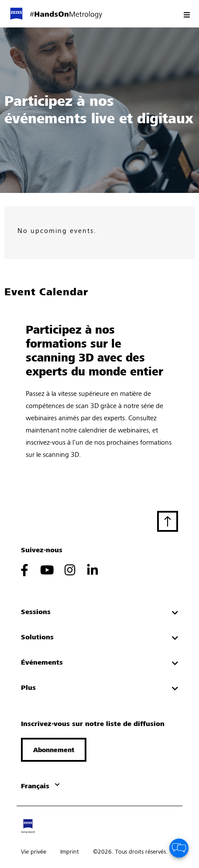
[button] (54, 750)
